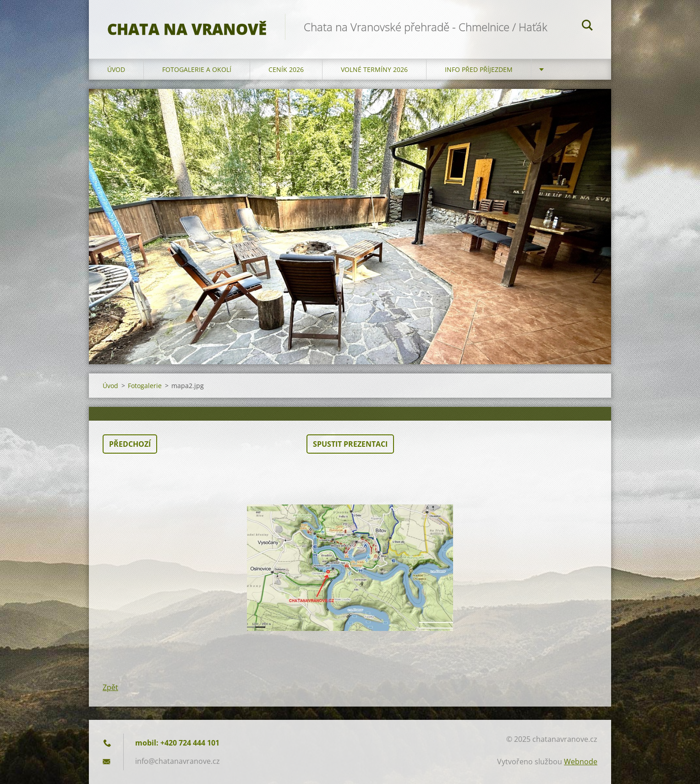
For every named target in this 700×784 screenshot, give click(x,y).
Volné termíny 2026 (374, 69)
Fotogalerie (145, 386)
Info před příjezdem (479, 69)
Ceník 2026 (286, 69)
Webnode (581, 762)
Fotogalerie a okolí (197, 69)
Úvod (116, 69)
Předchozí (130, 444)
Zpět (110, 687)
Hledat (587, 27)
